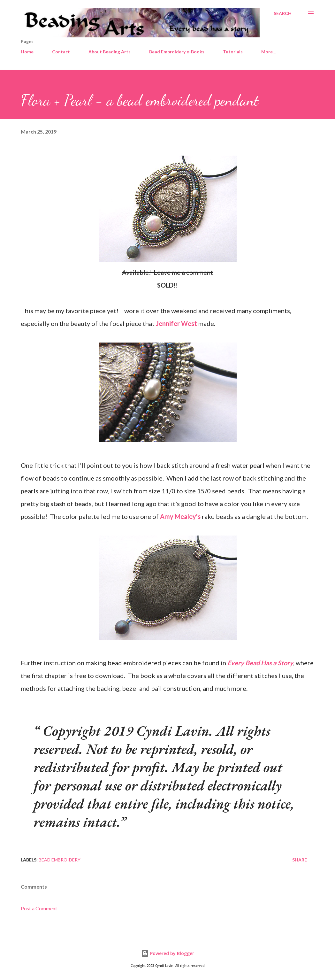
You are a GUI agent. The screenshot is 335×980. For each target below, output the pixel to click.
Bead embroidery (60, 860)
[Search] (283, 13)
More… (269, 52)
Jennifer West (176, 323)
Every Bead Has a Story (260, 663)
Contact (61, 52)
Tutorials (233, 52)
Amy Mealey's (180, 516)
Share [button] (300, 860)
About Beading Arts (110, 52)
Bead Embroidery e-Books (177, 52)
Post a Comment (39, 908)
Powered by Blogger (168, 953)
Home (27, 52)
